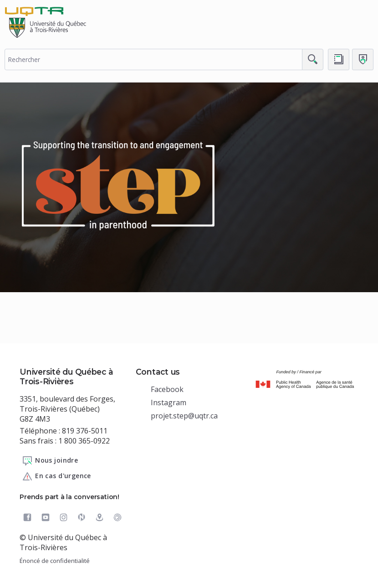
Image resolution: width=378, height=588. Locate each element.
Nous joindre (50, 461)
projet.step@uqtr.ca (184, 416)
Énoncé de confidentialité (55, 561)
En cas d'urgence (56, 476)
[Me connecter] (363, 59)
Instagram (169, 402)
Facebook (167, 389)
